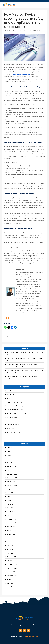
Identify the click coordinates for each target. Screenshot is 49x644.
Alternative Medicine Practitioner (17, 413)
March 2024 (11, 553)
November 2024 (12, 523)
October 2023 (11, 572)
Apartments (11, 421)
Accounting (11, 395)
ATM (8, 436)
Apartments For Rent (13, 425)
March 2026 (11, 463)
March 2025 (11, 508)
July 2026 (10, 448)
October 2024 (11, 527)
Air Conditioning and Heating (16, 410)
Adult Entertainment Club (15, 402)
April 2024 (10, 549)
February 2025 (12, 512)
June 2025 (10, 497)
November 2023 (12, 568)
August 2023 (11, 579)
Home (13, 625)
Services (28, 625)
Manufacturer (27, 31)
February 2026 (12, 467)
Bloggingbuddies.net (31, 636)
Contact (35, 625)
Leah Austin (9, 31)
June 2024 (10, 542)
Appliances (11, 429)
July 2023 (10, 583)
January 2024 (11, 561)
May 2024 (10, 546)
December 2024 (12, 519)
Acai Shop (10, 391)
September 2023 (12, 576)
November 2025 (12, 478)
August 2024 (11, 534)
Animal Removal (12, 417)
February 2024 (12, 557)
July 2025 (10, 493)
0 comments (36, 31)
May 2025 (10, 500)
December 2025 (12, 474)
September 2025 (12, 485)
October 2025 (11, 482)
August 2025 (11, 489)
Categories (20, 625)
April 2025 (10, 504)
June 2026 (10, 452)
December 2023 (12, 564)
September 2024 (12, 531)
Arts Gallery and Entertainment (16, 432)
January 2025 (11, 515)
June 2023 (10, 587)
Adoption (10, 398)
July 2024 (10, 538)
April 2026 (10, 459)
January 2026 (11, 470)
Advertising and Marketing (15, 406)
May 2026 (10, 455)
